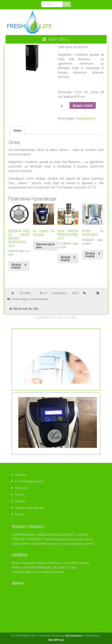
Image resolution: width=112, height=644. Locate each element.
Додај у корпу (83, 105)
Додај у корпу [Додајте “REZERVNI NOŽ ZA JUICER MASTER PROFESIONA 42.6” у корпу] (19, 266)
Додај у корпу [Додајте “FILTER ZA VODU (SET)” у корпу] (93, 255)
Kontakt (20, 501)
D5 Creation (74, 635)
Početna (21, 475)
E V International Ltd (29, 481)
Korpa (19, 494)
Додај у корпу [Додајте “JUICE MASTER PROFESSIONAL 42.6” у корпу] (68, 258)
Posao (19, 514)
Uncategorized (85, 118)
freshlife (25, 293)
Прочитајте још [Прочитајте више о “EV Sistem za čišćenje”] (45, 246)
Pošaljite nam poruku (30, 508)
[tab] (17, 130)
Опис (17, 130)
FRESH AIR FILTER (25, 309)
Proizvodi (21, 488)
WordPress (56, 640)
